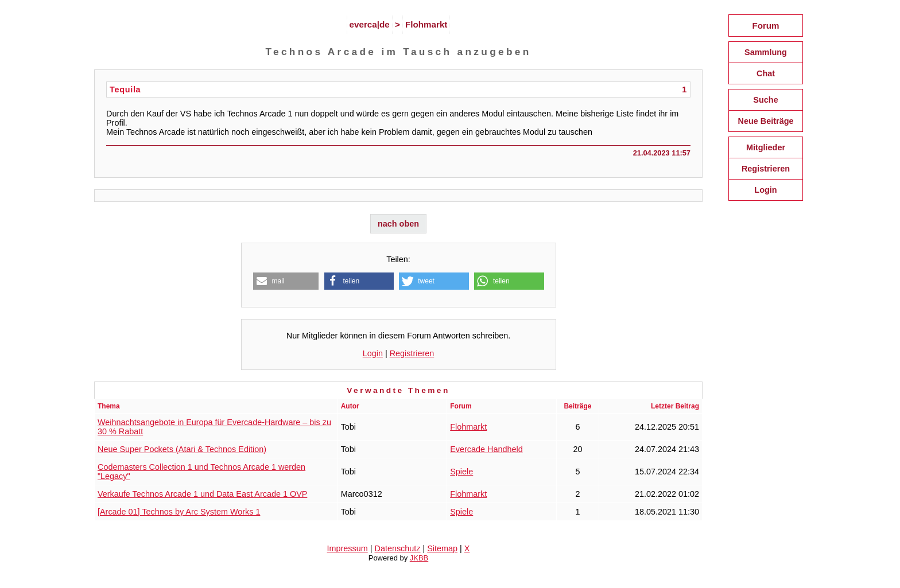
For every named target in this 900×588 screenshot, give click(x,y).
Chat (766, 73)
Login (373, 353)
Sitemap (442, 548)
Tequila (125, 89)
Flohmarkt (426, 24)
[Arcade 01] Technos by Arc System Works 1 (179, 512)
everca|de (370, 24)
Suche (765, 100)
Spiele (461, 472)
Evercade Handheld (486, 449)
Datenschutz (398, 548)
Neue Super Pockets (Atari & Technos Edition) (182, 449)
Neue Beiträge (765, 121)
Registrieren (412, 353)
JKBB (419, 558)
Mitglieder (766, 147)
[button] (286, 281)
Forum (765, 26)
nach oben (398, 224)
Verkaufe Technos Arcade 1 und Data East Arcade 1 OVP (202, 494)
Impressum (348, 548)
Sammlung (766, 52)
